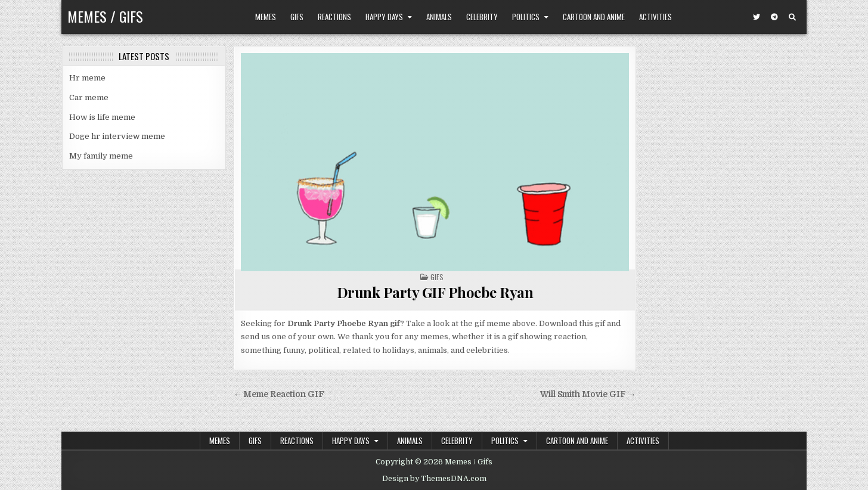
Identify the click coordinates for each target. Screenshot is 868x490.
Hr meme (87, 78)
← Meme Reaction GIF (279, 394)
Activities (655, 17)
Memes (266, 17)
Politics (526, 17)
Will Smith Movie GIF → (588, 394)
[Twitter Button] (757, 17)
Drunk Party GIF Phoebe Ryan (435, 292)
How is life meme (102, 117)
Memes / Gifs (105, 16)
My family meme (101, 156)
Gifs (297, 17)
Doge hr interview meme (117, 136)
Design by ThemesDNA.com (434, 479)
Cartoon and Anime (594, 17)
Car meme (89, 97)
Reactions (334, 17)
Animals (439, 17)
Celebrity (482, 17)
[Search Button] (792, 17)
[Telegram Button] (774, 17)
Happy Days (384, 17)
